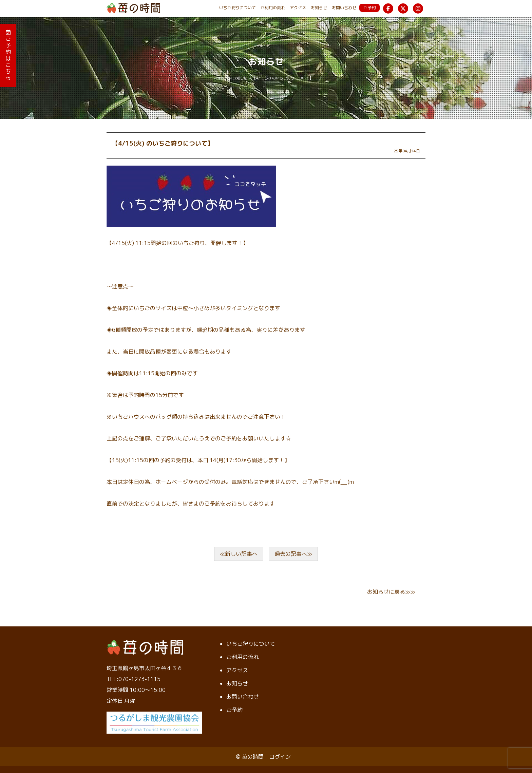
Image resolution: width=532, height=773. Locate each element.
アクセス (298, 8)
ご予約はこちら (8, 55)
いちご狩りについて (237, 8)
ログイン (280, 757)
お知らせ (319, 8)
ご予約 (369, 8)
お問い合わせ (344, 8)
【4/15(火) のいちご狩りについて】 (163, 143)
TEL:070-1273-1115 (134, 679)
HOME (224, 78)
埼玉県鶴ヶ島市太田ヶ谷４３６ (145, 668)
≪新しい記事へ (239, 554)
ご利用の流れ (273, 8)
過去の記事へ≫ (293, 554)
